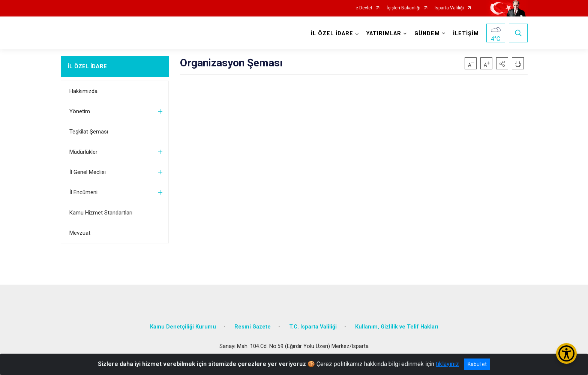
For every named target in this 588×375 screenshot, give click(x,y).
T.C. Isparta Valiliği (313, 327)
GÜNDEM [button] (427, 34)
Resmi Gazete (253, 327)
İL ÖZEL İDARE (87, 66)
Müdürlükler (83, 152)
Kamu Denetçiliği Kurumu (183, 327)
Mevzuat (80, 233)
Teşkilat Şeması (89, 132)
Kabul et (477, 364)
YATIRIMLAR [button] (384, 34)
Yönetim (80, 111)
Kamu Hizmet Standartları (101, 213)
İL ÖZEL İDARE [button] (332, 34)
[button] (502, 63)
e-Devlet (364, 8)
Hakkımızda (83, 91)
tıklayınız (447, 364)
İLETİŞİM (466, 34)
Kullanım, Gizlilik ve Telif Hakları (397, 327)
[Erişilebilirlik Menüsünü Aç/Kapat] (566, 353)
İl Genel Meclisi (88, 172)
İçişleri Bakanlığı (403, 8)
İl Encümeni (83, 192)
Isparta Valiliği (449, 8)
